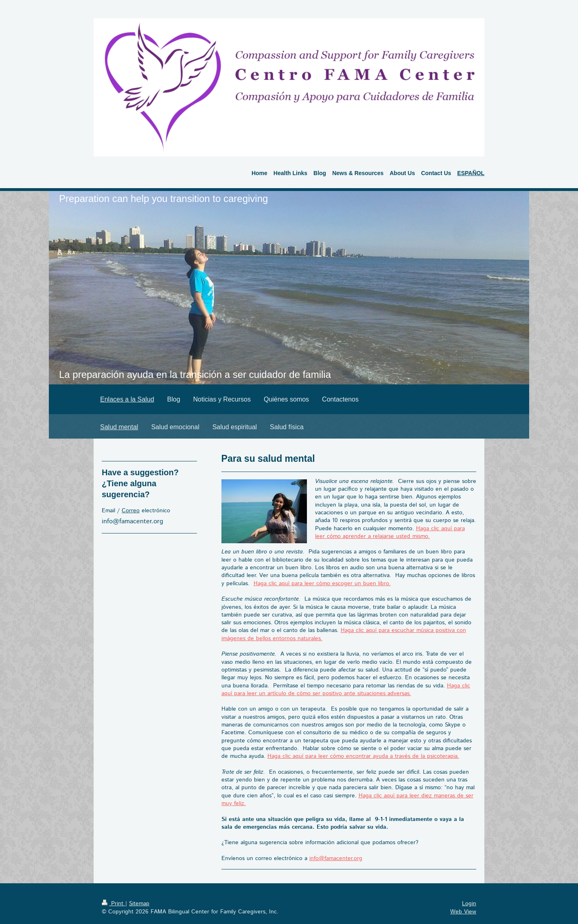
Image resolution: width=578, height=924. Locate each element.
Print (114, 904)
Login (469, 904)
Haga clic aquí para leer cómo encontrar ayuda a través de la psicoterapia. (363, 756)
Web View (463, 912)
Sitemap (139, 904)
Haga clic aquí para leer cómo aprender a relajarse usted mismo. (390, 532)
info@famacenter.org (336, 858)
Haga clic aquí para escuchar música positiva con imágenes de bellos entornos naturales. (344, 634)
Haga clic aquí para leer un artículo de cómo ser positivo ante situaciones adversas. (346, 690)
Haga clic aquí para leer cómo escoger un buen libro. (322, 584)
